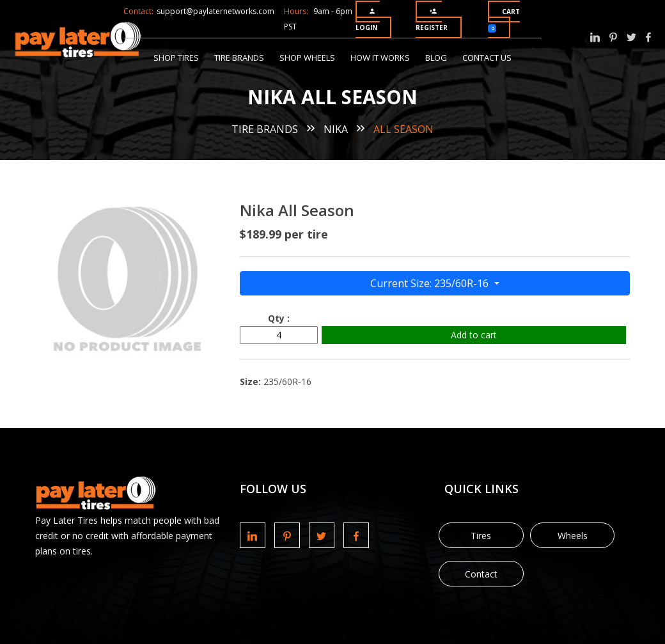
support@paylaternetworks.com (215, 11)
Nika (336, 129)
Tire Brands (239, 58)
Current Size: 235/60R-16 (431, 283)
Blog (436, 58)
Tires (481, 536)
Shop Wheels (307, 58)
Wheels (573, 536)
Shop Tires (176, 58)
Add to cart (474, 335)
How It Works (380, 58)
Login (366, 20)
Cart (504, 20)
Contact (481, 574)
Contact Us (487, 58)
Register (432, 20)
